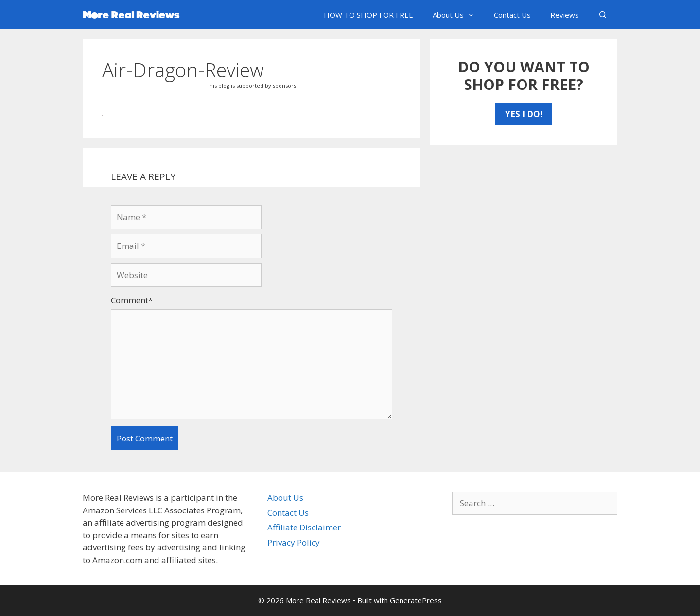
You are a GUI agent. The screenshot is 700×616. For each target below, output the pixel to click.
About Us (458, 15)
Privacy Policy (294, 542)
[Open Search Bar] (603, 15)
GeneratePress (416, 600)
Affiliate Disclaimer (304, 527)
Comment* (132, 300)
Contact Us (512, 15)
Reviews (565, 15)
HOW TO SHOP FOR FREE (368, 15)
